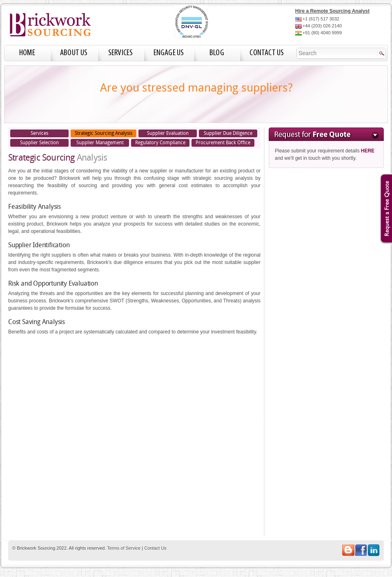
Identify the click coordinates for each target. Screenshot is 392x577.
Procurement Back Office (223, 143)
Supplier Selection (39, 143)
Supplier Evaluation (168, 133)
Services (121, 53)
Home (27, 53)
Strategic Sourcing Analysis (104, 133)
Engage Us (169, 53)
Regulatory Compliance (160, 143)
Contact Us (267, 53)
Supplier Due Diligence (228, 133)
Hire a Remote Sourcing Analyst (332, 11)
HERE (368, 151)
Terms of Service (124, 548)
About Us (74, 53)
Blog (217, 53)
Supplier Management (100, 143)
